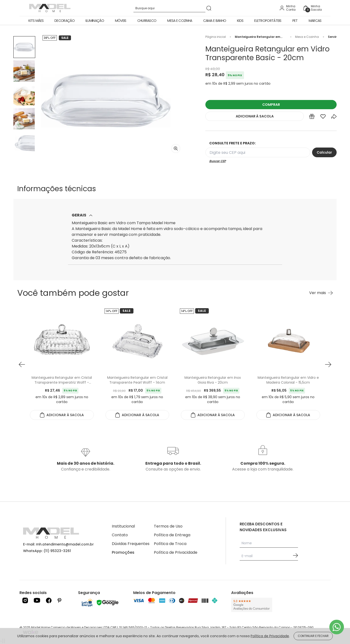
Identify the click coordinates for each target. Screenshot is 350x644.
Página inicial (216, 37)
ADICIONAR (255, 116)
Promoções (123, 552)
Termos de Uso (168, 526)
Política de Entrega (172, 535)
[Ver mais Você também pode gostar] (321, 293)
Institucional (123, 526)
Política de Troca (170, 544)
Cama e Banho (215, 21)
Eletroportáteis (268, 21)
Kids (240, 21)
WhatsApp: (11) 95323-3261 (47, 551)
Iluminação (95, 21)
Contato (120, 535)
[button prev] (22, 365)
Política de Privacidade (176, 552)
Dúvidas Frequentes (131, 544)
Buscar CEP (218, 161)
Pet (295, 21)
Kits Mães (36, 21)
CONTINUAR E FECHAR (313, 636)
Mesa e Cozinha (180, 21)
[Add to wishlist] (323, 117)
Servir (332, 37)
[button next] (328, 365)
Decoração (65, 21)
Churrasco (147, 21)
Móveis (121, 21)
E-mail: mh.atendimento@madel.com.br (58, 544)
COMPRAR (271, 105)
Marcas (315, 21)
